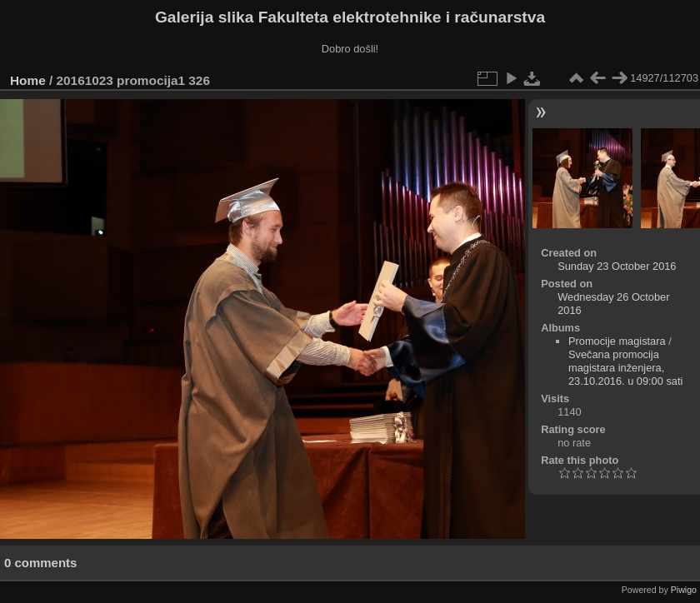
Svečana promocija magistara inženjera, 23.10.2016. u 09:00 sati (625, 368)
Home (28, 80)
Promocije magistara (617, 341)
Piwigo (684, 590)
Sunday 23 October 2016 (617, 266)
